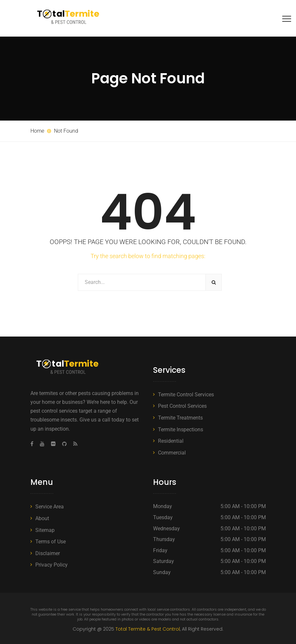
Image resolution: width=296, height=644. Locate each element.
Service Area (50, 507)
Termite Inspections (181, 429)
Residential (171, 441)
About (42, 518)
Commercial (172, 453)
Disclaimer (48, 553)
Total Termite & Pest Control (148, 629)
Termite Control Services (186, 395)
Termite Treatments (180, 418)
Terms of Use (51, 542)
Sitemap (45, 530)
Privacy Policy (52, 565)
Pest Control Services (182, 406)
